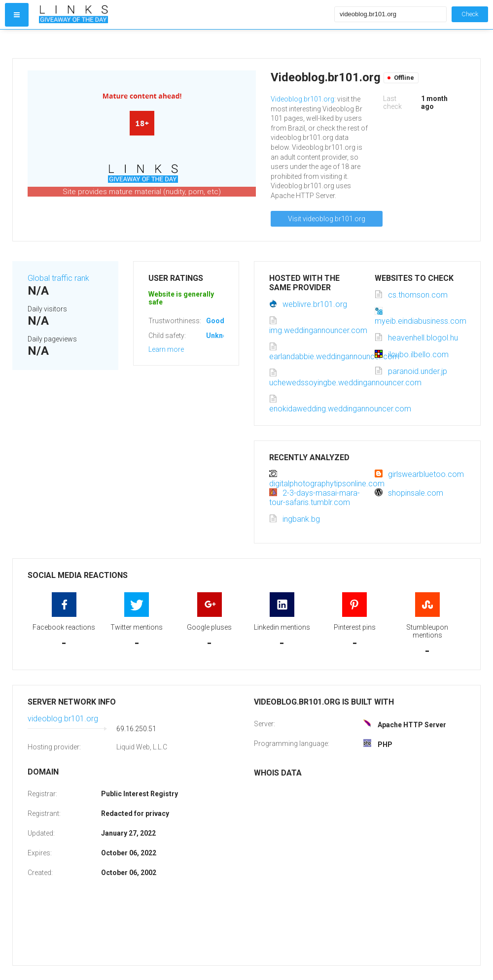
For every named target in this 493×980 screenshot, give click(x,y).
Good (215, 321)
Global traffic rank (58, 278)
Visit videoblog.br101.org (327, 219)
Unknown (221, 336)
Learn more (166, 349)
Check (470, 14)
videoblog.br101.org (63, 719)
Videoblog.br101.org (302, 99)
